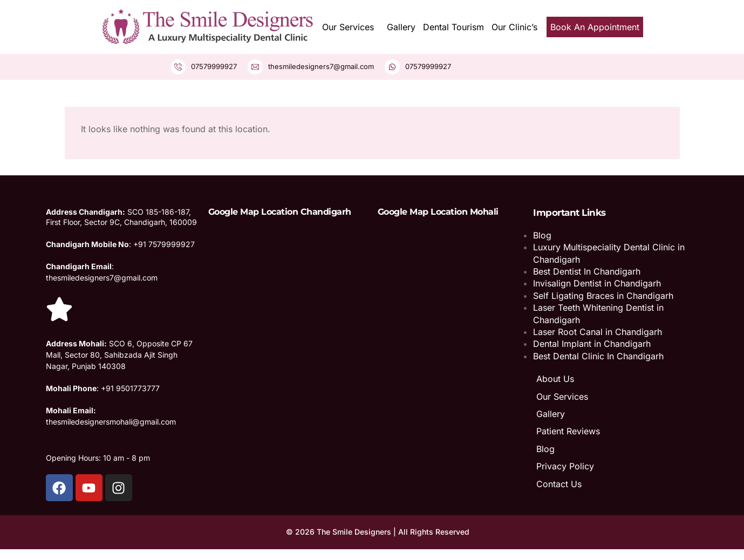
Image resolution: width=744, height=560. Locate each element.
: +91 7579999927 (120, 244)
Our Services (348, 27)
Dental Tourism (453, 27)
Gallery (401, 27)
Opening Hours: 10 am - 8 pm (98, 458)
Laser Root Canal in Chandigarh (598, 332)
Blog (542, 235)
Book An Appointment (595, 27)
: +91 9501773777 (103, 388)
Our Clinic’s (514, 27)
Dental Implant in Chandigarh (592, 344)
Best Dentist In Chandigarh (587, 271)
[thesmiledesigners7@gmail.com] (255, 67)
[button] (351, 27)
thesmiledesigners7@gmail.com (321, 66)
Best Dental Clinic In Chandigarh (598, 356)
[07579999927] (178, 67)
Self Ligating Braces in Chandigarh (603, 296)
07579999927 (214, 66)
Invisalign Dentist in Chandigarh (597, 283)
